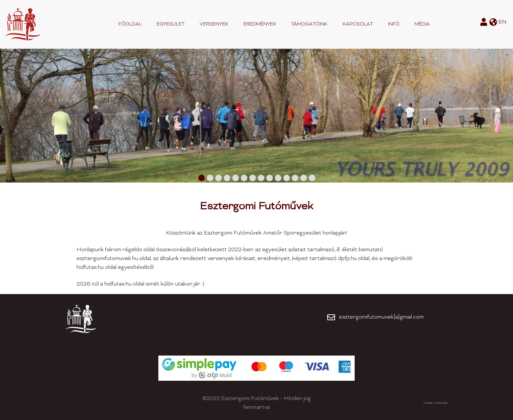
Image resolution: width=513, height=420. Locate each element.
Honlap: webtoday (435, 403)
